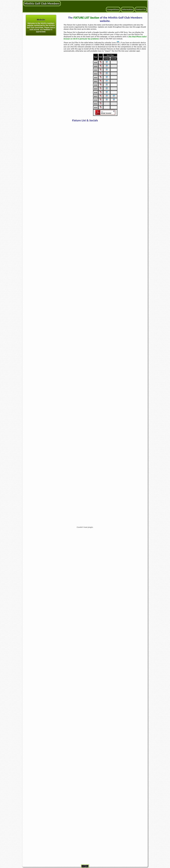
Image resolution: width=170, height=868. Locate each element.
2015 (96, 104)
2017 (96, 96)
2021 (96, 81)
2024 (96, 70)
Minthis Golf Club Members (42, 4)
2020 (96, 85)
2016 (96, 100)
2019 (96, 89)
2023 (96, 74)
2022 (96, 77)
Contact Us (141, 9)
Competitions (113, 9)
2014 (96, 107)
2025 (96, 66)
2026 (96, 62)
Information (128, 9)
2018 (96, 92)
